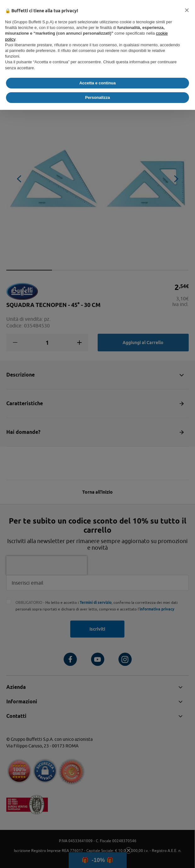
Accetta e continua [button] (98, 83)
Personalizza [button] (97, 97)
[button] (187, 10)
